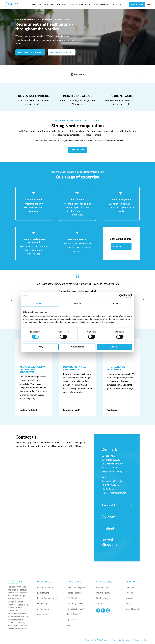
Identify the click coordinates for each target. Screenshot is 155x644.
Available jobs (76, 4)
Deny (41, 347)
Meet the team (103, 593)
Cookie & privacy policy (122, 640)
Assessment (43, 614)
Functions (61, 4)
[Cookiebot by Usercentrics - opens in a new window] (121, 296)
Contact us (137, 4)
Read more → (113, 410)
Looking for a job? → (73, 410)
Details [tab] (77, 303)
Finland (129, 603)
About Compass (101, 4)
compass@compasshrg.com (114, 471)
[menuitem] (149, 5)
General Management (77, 587)
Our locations (102, 598)
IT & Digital (72, 598)
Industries (48, 4)
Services (36, 4)
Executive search (45, 587)
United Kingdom (133, 609)
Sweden (129, 593)
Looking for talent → (29, 410)
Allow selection (77, 347)
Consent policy (141, 640)
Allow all (114, 347)
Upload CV (116, 4)
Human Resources (75, 593)
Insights (89, 4)
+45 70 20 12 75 (109, 467)
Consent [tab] (40, 303)
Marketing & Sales (75, 603)
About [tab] (115, 303)
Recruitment (43, 593)
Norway (129, 598)
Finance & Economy (76, 609)
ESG (69, 625)
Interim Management (47, 598)
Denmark (130, 587)
